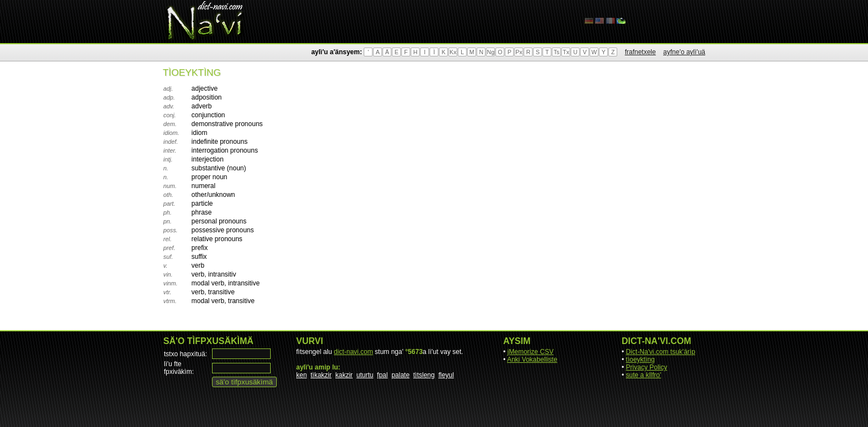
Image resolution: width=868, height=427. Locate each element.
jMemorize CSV (531, 352)
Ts (557, 52)
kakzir (344, 375)
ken (301, 375)
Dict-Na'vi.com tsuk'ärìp (661, 352)
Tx (566, 52)
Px (519, 52)
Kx (453, 52)
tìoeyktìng (640, 360)
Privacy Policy (647, 367)
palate (401, 375)
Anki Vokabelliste (532, 360)
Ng (490, 52)
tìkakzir (321, 375)
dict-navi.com (353, 352)
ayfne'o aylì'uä (684, 52)
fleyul (446, 375)
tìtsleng (424, 375)
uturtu (365, 375)
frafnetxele (640, 52)
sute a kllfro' (644, 375)
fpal (382, 375)
